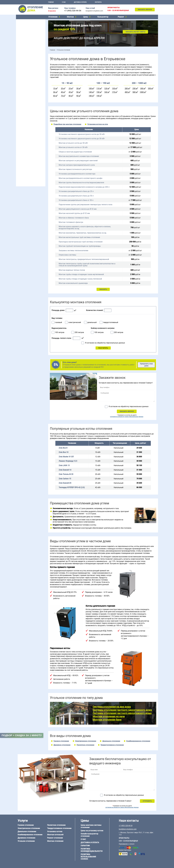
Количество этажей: (95, 310)
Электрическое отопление (27, 24)
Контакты (98, 2)
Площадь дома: (58, 310)
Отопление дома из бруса (27, 149)
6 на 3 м (30, 137)
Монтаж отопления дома (26, 56)
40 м (63, 92)
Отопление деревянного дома (28, 155)
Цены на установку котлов (92, 831)
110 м (99, 88)
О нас (64, 2)
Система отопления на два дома (112, 707)
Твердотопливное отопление (28, 41)
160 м (107, 92)
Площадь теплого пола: (62, 338)
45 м (71, 92)
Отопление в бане (24, 81)
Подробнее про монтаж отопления (67, 124)
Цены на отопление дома (27, 62)
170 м (114, 92)
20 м (63, 88)
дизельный (92, 322)
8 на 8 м (40, 140)
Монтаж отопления (55, 841)
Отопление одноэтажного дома (29, 87)
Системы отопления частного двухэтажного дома (122, 713)
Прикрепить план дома (146, 365)
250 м (135, 88)
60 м (55, 96)
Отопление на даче (24, 79)
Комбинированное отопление (28, 30)
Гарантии (85, 846)
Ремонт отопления (55, 838)
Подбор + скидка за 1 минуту (22, 735)
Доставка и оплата (80, 2)
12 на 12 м (21, 142)
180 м (91, 96)
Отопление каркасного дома (28, 158)
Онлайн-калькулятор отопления (89, 835)
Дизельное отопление (25, 27)
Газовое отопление (24, 21)
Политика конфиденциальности (92, 850)
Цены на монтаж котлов (26, 65)
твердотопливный (111, 322)
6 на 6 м (40, 137)
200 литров (79, 332)
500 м (135, 92)
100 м (91, 88)
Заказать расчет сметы (135, 32)
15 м (55, 88)
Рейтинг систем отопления (31, 68)
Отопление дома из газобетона (29, 152)
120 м (107, 88)
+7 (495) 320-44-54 (73, 11)
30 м (78, 88)
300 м (143, 88)
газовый (58, 322)
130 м (114, 88)
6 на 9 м (30, 140)
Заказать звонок (145, 10)
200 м (127, 88)
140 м (91, 92)
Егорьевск (52, 11)
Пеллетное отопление (25, 38)
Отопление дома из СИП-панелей (29, 160)
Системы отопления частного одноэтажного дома (122, 710)
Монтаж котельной (24, 50)
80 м (71, 96)
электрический (75, 322)
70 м (63, 96)
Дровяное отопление (25, 32)
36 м (55, 92)
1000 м (143, 92)
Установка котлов (24, 53)
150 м (99, 92)
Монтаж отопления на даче (109, 716)
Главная (51, 2)
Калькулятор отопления (26, 71)
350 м (150, 88)
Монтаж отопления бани (107, 720)
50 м (78, 92)
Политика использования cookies (88, 857)
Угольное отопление (25, 35)
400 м (127, 92)
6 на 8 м (20, 140)
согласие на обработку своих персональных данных (127, 417)
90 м (78, 96)
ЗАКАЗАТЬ (103, 289)
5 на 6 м (20, 137)
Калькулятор (103, 17)
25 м (71, 88)
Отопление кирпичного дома (28, 163)
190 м (99, 96)
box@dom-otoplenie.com (94, 11)
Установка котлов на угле (98, 124)
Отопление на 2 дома (25, 84)
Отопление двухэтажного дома (29, 90)
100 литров (60, 332)
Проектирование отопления (27, 76)
